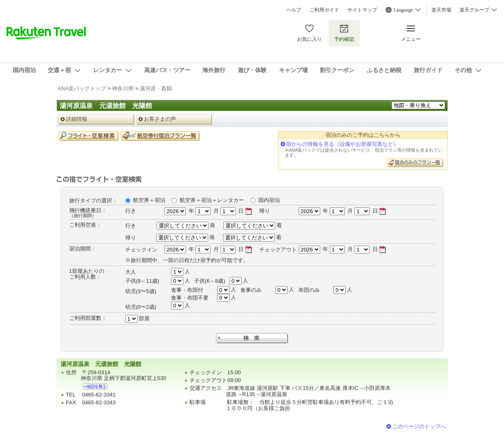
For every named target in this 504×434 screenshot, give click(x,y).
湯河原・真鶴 (156, 88)
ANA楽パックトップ (82, 88)
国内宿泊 (269, 200)
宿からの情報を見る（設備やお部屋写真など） (342, 144)
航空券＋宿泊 (149, 200)
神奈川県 (123, 88)
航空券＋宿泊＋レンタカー (212, 200)
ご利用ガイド (324, 10)
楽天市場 (441, 10)
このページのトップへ (419, 426)
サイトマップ (362, 10)
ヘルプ (294, 10)
